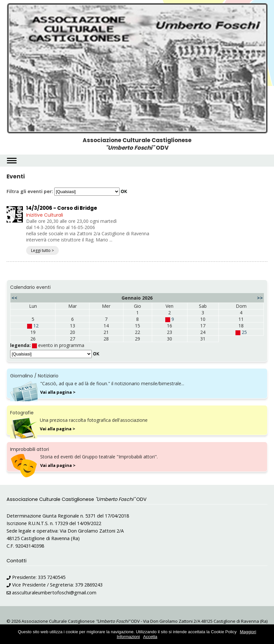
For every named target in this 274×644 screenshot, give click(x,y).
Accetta (150, 637)
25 (244, 332)
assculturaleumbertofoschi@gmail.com (54, 593)
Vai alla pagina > (58, 392)
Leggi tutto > (42, 250)
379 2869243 (89, 585)
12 (36, 326)
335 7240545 (52, 577)
